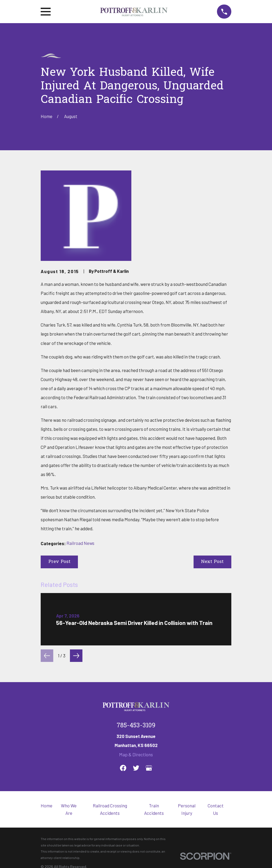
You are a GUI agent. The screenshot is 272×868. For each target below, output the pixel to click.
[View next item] (76, 656)
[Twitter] (136, 768)
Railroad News (80, 543)
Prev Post (59, 562)
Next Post (212, 562)
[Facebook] (123, 768)
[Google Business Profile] (149, 768)
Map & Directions (136, 754)
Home (47, 806)
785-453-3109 (136, 726)
